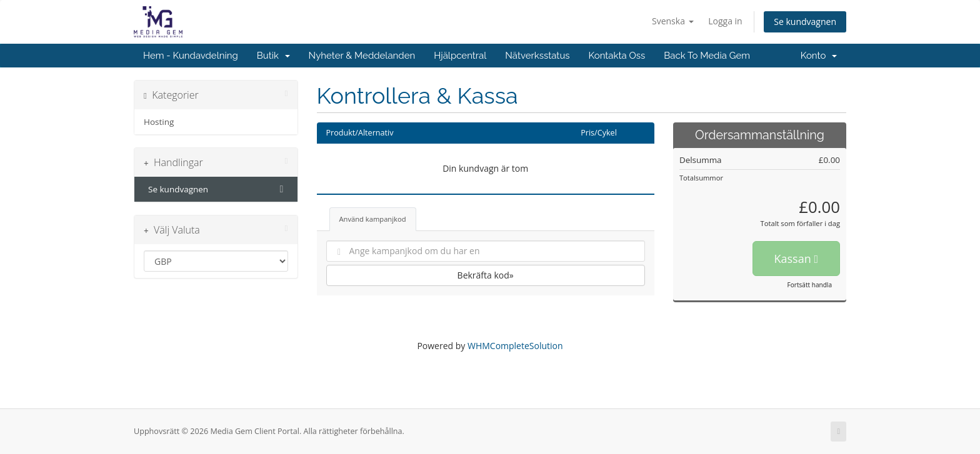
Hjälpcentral (460, 56)
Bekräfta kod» (486, 275)
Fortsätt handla (810, 285)
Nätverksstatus (537, 56)
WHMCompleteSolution (515, 346)
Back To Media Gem (707, 56)
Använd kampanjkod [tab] (373, 219)
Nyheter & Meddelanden (362, 56)
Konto (819, 56)
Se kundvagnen (805, 22)
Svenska (673, 21)
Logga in (725, 21)
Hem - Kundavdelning (191, 56)
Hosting (159, 122)
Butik (273, 56)
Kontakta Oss (617, 56)
